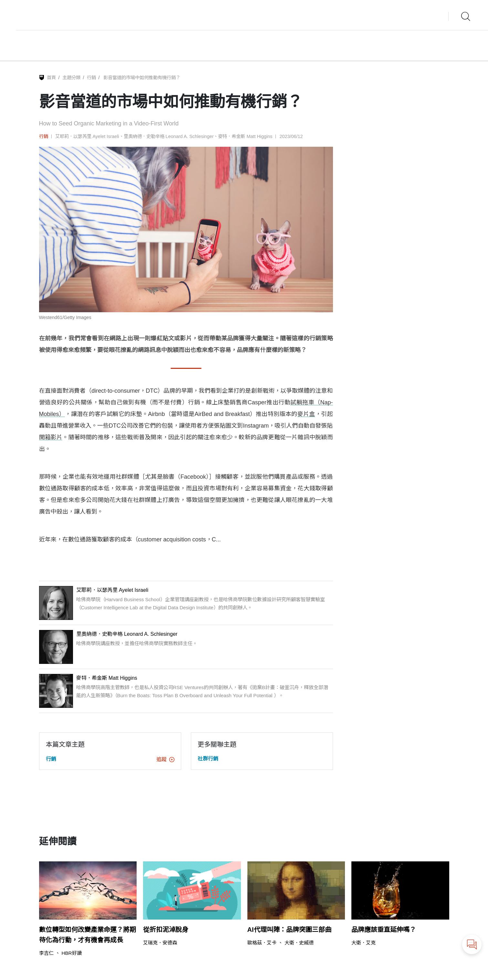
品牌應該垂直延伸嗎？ (384, 930)
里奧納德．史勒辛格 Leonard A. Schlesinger (169, 136)
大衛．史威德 (299, 943)
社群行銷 (208, 759)
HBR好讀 (72, 953)
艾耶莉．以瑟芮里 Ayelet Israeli (87, 136)
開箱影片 (51, 437)
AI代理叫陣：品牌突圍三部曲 (289, 930)
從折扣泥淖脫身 (166, 930)
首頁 (51, 78)
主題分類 (71, 78)
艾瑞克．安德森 (160, 943)
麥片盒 (306, 414)
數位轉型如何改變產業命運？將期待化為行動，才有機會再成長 (88, 935)
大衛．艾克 (363, 943)
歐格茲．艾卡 (262, 943)
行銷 (91, 78)
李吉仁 (46, 953)
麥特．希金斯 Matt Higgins (245, 136)
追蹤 (165, 759)
